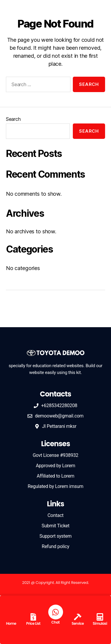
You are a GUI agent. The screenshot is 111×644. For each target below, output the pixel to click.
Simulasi (100, 623)
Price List (33, 623)
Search (13, 119)
